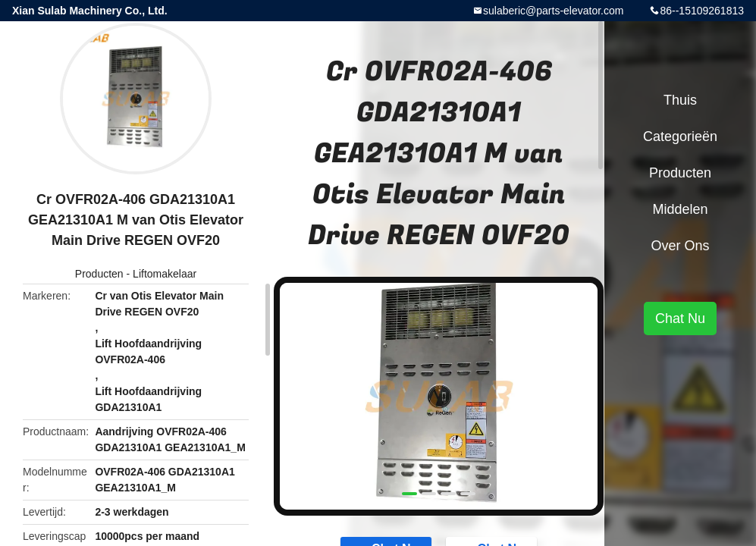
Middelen (680, 209)
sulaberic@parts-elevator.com (553, 11)
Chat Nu (680, 318)
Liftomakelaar (165, 274)
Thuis (680, 100)
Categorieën (680, 136)
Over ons (680, 246)
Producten (99, 274)
